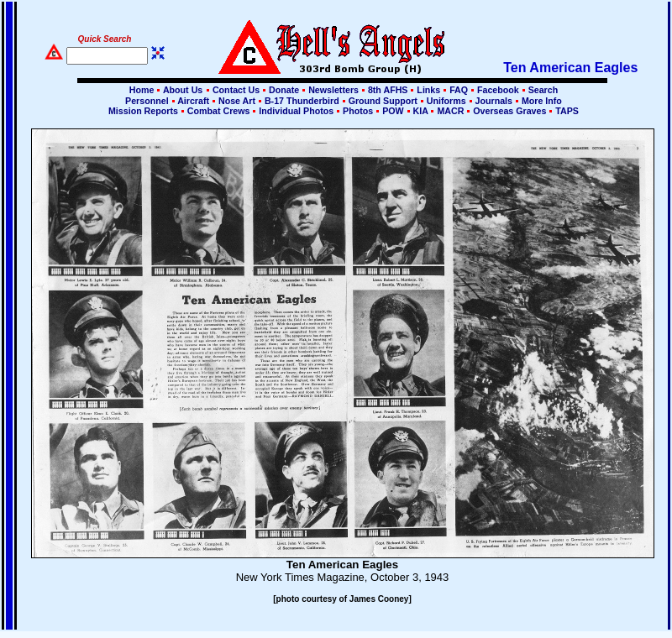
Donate (284, 90)
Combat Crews (219, 111)
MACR (450, 111)
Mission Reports (143, 111)
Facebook (498, 90)
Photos (358, 111)
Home (142, 90)
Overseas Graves (509, 111)
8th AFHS (388, 90)
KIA (421, 111)
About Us (181, 90)
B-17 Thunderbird (302, 101)
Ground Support (383, 101)
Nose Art (237, 101)
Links (428, 90)
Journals (494, 101)
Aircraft (194, 101)
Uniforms (446, 101)
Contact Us (236, 90)
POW (393, 111)
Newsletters (333, 90)
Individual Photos (296, 111)
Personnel (147, 101)
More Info (541, 101)
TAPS (566, 111)
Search (542, 90)
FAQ (459, 90)
